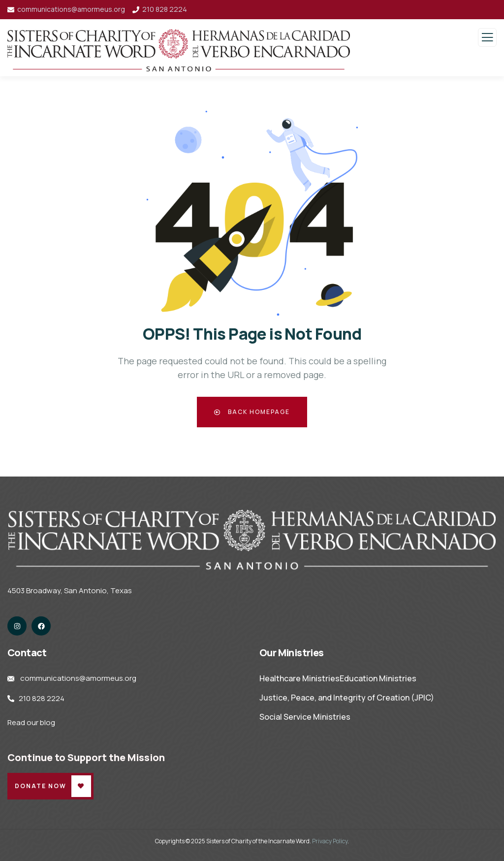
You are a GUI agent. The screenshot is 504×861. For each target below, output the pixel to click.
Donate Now (41, 786)
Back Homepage (252, 412)
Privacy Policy (330, 841)
